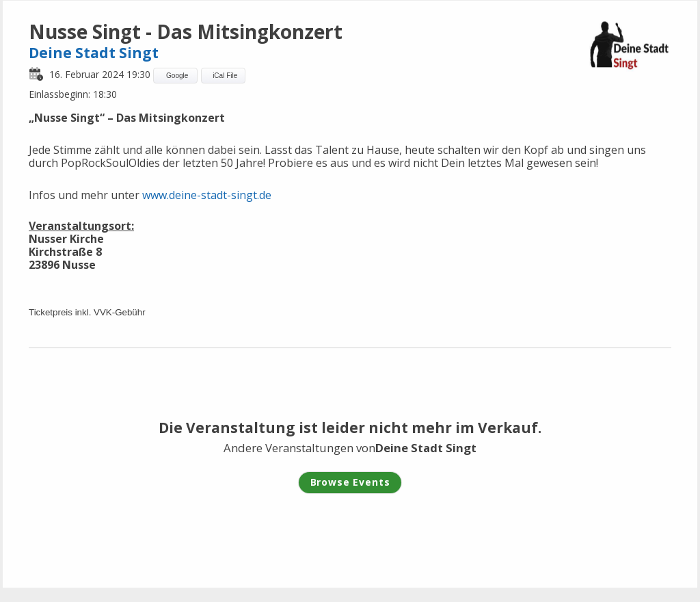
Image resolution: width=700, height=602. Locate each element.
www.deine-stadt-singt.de (207, 195)
